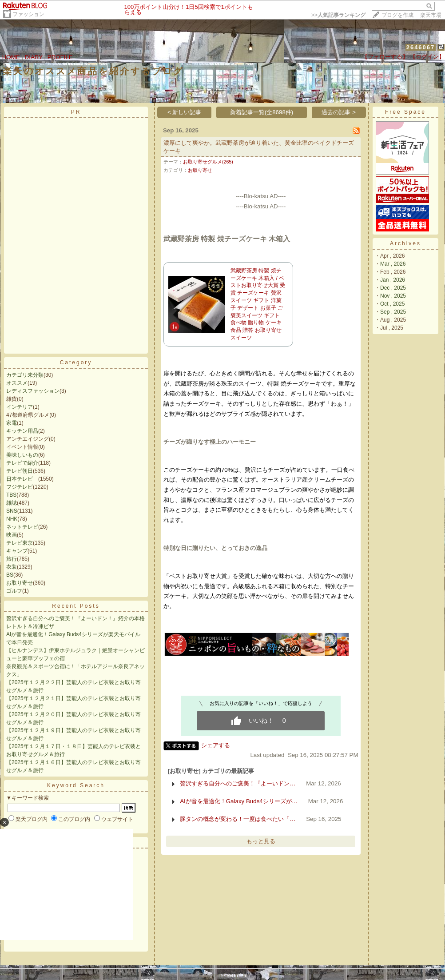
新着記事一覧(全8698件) (262, 112)
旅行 (12, 559)
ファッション (28, 14)
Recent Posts (76, 606)
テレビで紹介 (22, 463)
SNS (12, 511)
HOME (11, 57)
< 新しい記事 (185, 112)
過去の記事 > (339, 112)
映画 (12, 535)
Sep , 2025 (393, 312)
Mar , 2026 (393, 264)
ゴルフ (14, 591)
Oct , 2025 (392, 304)
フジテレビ (20, 487)
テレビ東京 (20, 543)
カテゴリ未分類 (25, 375)
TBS (11, 495)
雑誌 (12, 503)
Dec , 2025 (393, 288)
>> (338, 15)
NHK (12, 519)
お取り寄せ (20, 583)
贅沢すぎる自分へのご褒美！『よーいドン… (238, 783)
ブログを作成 (397, 15)
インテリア (20, 407)
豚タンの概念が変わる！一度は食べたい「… (238, 819)
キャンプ (17, 551)
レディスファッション (33, 391)
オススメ (17, 383)
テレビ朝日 (20, 471)
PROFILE (60, 57)
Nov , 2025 (393, 296)
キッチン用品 (22, 431)
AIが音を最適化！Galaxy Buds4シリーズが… (239, 801)
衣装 (12, 567)
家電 (12, 423)
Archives (405, 243)
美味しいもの (22, 455)
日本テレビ (22, 479)
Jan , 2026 (393, 280)
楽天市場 (431, 15)
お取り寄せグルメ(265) (208, 162)
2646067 (421, 47)
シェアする (216, 745)
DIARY (34, 57)
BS (10, 575)
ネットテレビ (22, 527)
